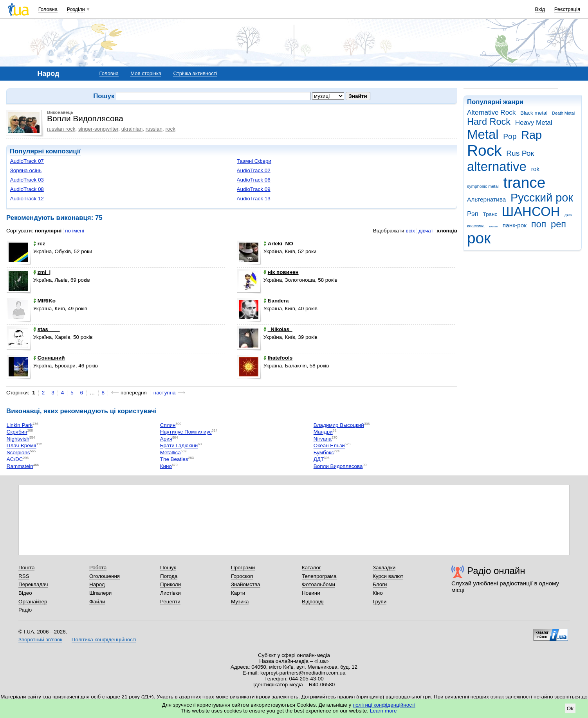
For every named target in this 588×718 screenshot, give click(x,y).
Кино (166, 466)
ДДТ (319, 460)
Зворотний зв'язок (40, 640)
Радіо (25, 610)
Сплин (168, 425)
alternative (497, 166)
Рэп (473, 214)
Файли (97, 602)
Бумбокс (324, 453)
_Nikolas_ (278, 329)
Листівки (170, 593)
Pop (510, 136)
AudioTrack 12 (27, 199)
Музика (240, 602)
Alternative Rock (491, 112)
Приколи (170, 584)
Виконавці (23, 411)
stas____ (47, 329)
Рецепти (170, 602)
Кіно (378, 593)
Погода (169, 576)
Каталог (311, 568)
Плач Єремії (22, 446)
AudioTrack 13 (254, 199)
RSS (24, 576)
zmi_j (42, 272)
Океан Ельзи (329, 446)
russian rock (61, 129)
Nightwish (18, 439)
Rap (531, 135)
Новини (311, 593)
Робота (98, 568)
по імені (75, 231)
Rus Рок (520, 153)
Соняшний (49, 358)
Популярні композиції (45, 151)
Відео (25, 593)
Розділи (76, 9)
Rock (484, 150)
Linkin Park (20, 425)
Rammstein (20, 466)
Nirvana (323, 439)
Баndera (276, 301)
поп (539, 224)
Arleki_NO (278, 244)
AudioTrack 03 (27, 180)
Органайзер (33, 602)
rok (535, 169)
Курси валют (388, 576)
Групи (380, 602)
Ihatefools (278, 358)
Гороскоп (242, 576)
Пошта (26, 568)
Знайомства (246, 584)
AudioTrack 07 (27, 161)
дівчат (426, 231)
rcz (39, 244)
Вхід (540, 9)
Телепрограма (319, 576)
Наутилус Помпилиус (186, 432)
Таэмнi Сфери (254, 161)
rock (170, 129)
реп (558, 224)
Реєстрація (567, 9)
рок (479, 238)
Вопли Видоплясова (338, 466)
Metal (483, 134)
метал (493, 226)
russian (154, 129)
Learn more (383, 711)
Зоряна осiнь (26, 170)
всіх (410, 231)
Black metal (534, 113)
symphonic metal (483, 186)
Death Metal (563, 113)
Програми (243, 568)
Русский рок (542, 198)
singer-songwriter (98, 129)
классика (476, 226)
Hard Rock (489, 122)
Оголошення (105, 576)
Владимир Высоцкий (339, 425)
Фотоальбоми (318, 584)
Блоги (380, 584)
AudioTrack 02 (254, 170)
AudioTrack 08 (27, 189)
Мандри (323, 432)
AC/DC (15, 460)
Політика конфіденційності (104, 640)
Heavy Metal (534, 123)
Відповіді (313, 602)
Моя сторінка (146, 73)
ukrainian (132, 129)
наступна (165, 393)
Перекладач (33, 584)
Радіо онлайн (496, 571)
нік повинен (281, 272)
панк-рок (515, 225)
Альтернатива (486, 199)
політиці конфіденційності (384, 705)
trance (524, 183)
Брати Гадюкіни (179, 446)
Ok (570, 708)
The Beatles (174, 460)
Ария (166, 439)
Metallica (170, 453)
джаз (568, 215)
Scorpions (18, 453)
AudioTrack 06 (254, 180)
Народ (97, 584)
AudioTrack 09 (254, 189)
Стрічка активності (195, 73)
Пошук (168, 568)
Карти (238, 593)
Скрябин (17, 432)
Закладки (384, 568)
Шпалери (100, 593)
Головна (48, 9)
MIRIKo (44, 301)
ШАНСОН (531, 211)
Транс (490, 214)
